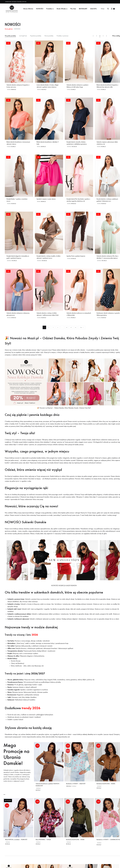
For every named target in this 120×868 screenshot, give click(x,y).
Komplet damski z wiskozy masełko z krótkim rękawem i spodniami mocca (49, 259)
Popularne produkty (36, 36)
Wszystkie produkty (10, 36)
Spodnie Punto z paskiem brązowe (76, 258)
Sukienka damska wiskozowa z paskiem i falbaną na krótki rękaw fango (78, 86)
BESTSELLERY (83, 9)
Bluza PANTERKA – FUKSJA (43, 844)
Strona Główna (28, 9)
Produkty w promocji (62, 36)
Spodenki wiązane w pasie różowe (46, 201)
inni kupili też (23, 36)
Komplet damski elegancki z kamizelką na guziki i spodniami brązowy (18, 259)
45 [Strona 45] (71, 331)
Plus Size (73, 9)
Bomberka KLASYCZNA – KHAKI (75, 844)
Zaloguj (103, 9)
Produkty (50, 9)
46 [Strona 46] (76, 331)
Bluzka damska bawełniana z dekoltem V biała (48, 144)
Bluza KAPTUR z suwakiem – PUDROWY (16, 844)
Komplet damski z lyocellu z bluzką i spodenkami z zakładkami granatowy (77, 144)
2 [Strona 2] (49, 331)
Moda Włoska (62, 9)
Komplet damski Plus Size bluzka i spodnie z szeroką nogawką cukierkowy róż (78, 202)
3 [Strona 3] (53, 331)
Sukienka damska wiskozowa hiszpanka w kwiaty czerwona (18, 86)
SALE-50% (93, 9)
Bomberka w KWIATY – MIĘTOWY (76, 788)
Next (82, 331)
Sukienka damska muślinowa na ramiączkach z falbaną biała (79, 317)
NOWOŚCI (40, 9)
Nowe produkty (49, 36)
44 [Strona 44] (67, 331)
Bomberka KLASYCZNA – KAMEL (106, 788)
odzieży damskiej (88, 738)
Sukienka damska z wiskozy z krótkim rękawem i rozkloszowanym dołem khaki (48, 317)
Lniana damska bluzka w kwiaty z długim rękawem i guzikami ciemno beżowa (48, 86)
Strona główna (9, 29)
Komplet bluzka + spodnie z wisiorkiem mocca (17, 202)
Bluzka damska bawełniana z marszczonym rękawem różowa (18, 144)
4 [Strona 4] (58, 331)
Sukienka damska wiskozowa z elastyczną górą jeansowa (18, 317)
